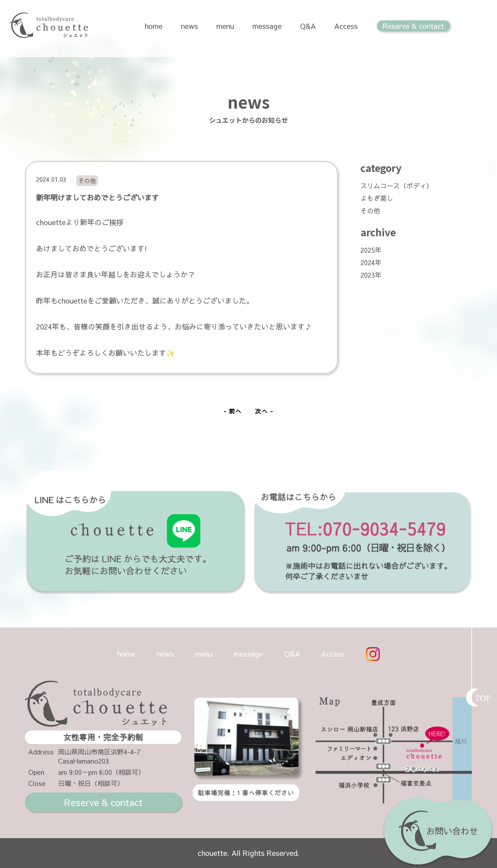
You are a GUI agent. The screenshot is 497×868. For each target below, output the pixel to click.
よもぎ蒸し (377, 198)
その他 (370, 211)
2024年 (371, 262)
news (189, 26)
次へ (262, 411)
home (153, 26)
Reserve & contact (413, 26)
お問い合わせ (438, 833)
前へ (235, 411)
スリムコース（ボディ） (397, 186)
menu (225, 26)
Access (346, 26)
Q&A (308, 26)
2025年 (371, 250)
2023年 (371, 275)
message (267, 26)
